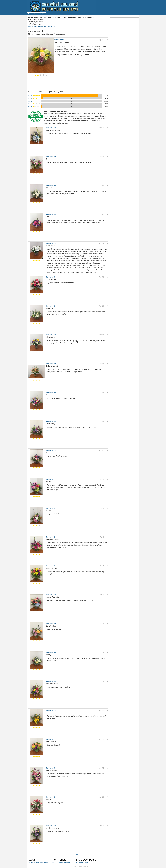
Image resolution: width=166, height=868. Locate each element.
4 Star (34, 98)
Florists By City (39, 14)
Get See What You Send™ (62, 863)
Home (30, 14)
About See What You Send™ (38, 863)
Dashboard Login (82, 863)
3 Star (34, 101)
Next (76, 854)
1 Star (34, 107)
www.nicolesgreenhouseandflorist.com (41, 26)
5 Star (34, 96)
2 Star (34, 104)
